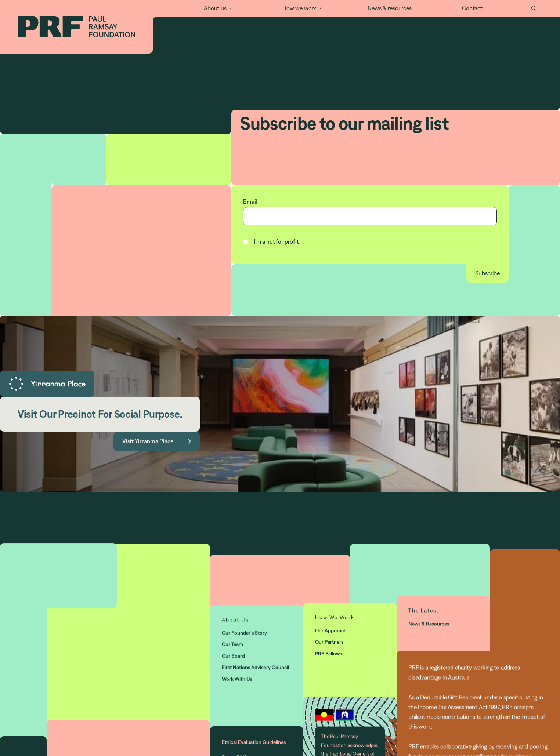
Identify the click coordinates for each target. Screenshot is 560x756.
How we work (299, 8)
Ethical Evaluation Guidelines (254, 742)
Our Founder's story (244, 633)
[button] (214, 9)
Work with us (237, 679)
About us (215, 8)
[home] (76, 27)
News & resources (390, 8)
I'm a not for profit (276, 241)
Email (250, 201)
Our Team (232, 644)
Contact (472, 8)
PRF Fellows (328, 653)
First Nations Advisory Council (255, 667)
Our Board (233, 656)
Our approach (331, 630)
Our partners (329, 642)
